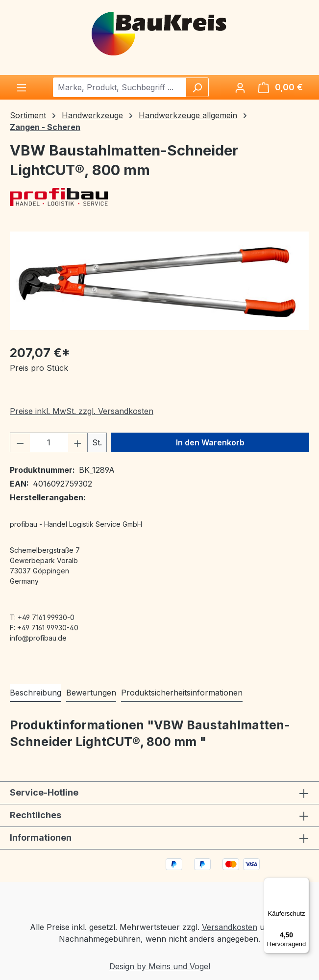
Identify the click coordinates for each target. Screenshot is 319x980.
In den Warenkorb (210, 442)
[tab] (36, 693)
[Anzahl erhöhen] (78, 442)
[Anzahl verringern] (20, 442)
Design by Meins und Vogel (160, 966)
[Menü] (22, 87)
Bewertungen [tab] (91, 693)
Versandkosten (230, 927)
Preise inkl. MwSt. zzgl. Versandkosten (82, 411)
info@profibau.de (38, 638)
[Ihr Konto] (240, 87)
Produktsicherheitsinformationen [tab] (182, 693)
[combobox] (120, 87)
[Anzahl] (49, 442)
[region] (159, 281)
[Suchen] (197, 87)
